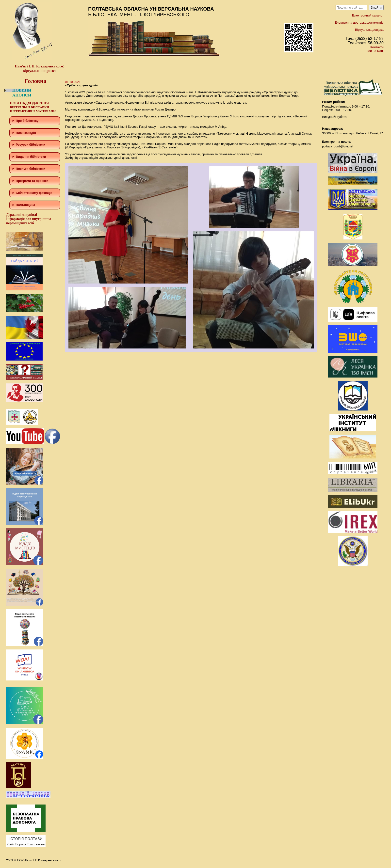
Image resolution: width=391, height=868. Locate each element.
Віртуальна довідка (369, 30)
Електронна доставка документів (359, 23)
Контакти (377, 47)
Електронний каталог (368, 15)
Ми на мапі (375, 51)
